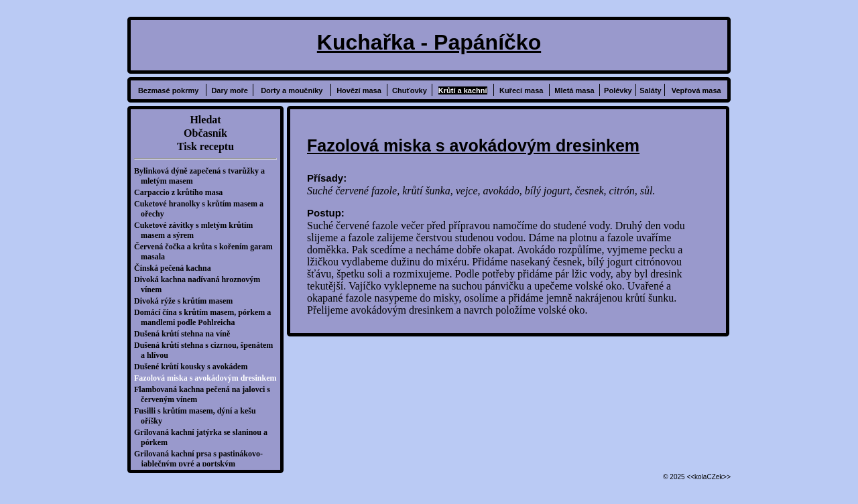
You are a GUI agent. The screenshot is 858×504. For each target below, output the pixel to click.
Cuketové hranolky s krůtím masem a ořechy (202, 209)
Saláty (650, 90)
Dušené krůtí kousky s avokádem (194, 367)
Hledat (205, 120)
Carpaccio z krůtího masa (182, 192)
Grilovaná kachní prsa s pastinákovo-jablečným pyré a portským (202, 459)
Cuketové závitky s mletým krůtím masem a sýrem (197, 230)
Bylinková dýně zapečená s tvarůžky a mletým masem (203, 176)
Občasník (205, 133)
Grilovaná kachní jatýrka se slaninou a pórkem (204, 437)
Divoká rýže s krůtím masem (187, 301)
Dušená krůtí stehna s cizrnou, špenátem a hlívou (207, 350)
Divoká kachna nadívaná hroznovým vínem (200, 285)
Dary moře (229, 90)
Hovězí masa (359, 90)
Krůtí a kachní (463, 90)
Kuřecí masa (521, 90)
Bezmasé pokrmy (169, 90)
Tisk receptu (205, 146)
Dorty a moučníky (292, 90)
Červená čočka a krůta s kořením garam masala (207, 252)
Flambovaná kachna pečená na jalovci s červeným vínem (205, 394)
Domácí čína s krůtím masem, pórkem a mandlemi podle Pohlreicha (206, 317)
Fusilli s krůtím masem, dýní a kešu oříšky (198, 416)
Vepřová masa (696, 90)
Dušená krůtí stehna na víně (185, 334)
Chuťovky (410, 90)
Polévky (618, 90)
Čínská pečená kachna (176, 268)
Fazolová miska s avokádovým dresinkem (208, 378)
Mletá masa (574, 90)
